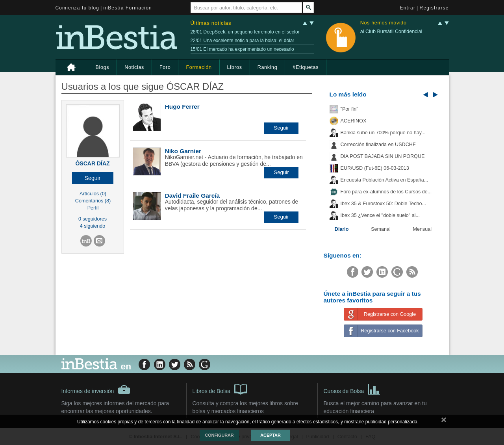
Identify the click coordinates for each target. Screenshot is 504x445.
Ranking (268, 67)
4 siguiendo (93, 226)
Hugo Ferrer (182, 107)
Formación (199, 67)
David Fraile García (192, 196)
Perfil (93, 208)
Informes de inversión (96, 389)
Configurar (219, 435)
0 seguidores (93, 219)
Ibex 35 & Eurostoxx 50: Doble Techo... (384, 204)
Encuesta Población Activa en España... (384, 180)
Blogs (103, 67)
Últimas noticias (211, 23)
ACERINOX (354, 121)
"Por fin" (349, 109)
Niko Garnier (183, 151)
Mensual (422, 229)
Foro (165, 67)
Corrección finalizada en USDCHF (378, 145)
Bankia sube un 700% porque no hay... (383, 133)
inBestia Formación (128, 8)
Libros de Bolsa (220, 389)
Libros (235, 67)
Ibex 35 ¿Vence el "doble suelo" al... (380, 215)
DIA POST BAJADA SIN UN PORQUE (383, 156)
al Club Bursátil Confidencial (391, 32)
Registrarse (434, 8)
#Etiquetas (306, 67)
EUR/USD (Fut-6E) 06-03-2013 (375, 168)
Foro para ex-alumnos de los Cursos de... (386, 192)
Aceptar (270, 435)
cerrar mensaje (444, 421)
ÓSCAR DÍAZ (92, 163)
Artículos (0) (93, 194)
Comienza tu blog (78, 8)
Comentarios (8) (93, 201)
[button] (93, 178)
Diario (342, 229)
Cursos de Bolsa (352, 389)
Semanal (381, 229)
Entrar (408, 8)
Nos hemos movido (384, 23)
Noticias (134, 67)
